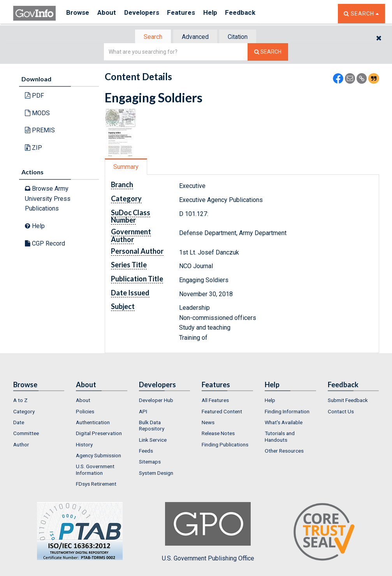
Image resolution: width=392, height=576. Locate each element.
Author (21, 445)
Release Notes (218, 434)
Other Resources (284, 451)
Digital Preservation (99, 434)
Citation (241, 37)
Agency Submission (98, 456)
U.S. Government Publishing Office (208, 533)
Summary (127, 168)
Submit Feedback (348, 401)
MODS (37, 114)
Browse (79, 13)
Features (191, 13)
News (208, 423)
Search (149, 37)
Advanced (195, 37)
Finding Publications (225, 445)
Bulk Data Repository (152, 426)
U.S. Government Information (95, 470)
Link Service (153, 441)
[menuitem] (39, 401)
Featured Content (222, 412)
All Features (215, 401)
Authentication (93, 423)
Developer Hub (156, 401)
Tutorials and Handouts (280, 437)
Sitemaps (150, 462)
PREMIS (40, 131)
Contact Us (341, 412)
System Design (156, 474)
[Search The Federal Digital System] (268, 53)
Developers (148, 13)
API (143, 412)
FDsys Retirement (96, 485)
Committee (26, 434)
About (110, 13)
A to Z (20, 401)
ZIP (33, 148)
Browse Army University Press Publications (48, 199)
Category (24, 412)
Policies (85, 412)
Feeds (146, 451)
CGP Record (45, 244)
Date (19, 423)
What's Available (284, 423)
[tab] (150, 37)
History (84, 445)
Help (222, 13)
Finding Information (287, 412)
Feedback (255, 13)
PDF (34, 96)
